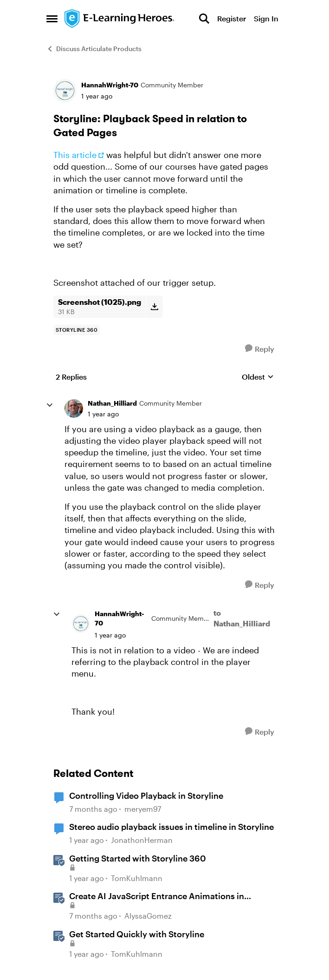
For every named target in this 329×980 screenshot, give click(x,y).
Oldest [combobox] (258, 377)
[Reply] (260, 349)
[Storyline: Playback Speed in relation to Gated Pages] (103, 414)
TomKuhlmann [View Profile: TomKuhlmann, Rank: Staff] (137, 878)
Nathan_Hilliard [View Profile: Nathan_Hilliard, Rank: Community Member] (112, 403)
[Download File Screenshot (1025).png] (154, 307)
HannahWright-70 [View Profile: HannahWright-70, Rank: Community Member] (110, 85)
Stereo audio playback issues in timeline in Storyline (171, 827)
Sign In (266, 18)
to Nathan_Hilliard (242, 618)
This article (75, 155)
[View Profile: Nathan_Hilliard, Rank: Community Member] (74, 408)
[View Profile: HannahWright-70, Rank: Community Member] (65, 91)
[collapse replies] (50, 405)
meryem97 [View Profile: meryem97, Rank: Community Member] (143, 809)
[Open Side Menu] (52, 19)
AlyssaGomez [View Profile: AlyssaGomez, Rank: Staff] (148, 916)
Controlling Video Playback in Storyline (146, 796)
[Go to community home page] (120, 19)
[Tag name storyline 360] (77, 330)
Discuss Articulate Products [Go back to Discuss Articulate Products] (94, 49)
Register (232, 18)
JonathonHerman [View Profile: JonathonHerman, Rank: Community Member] (142, 840)
